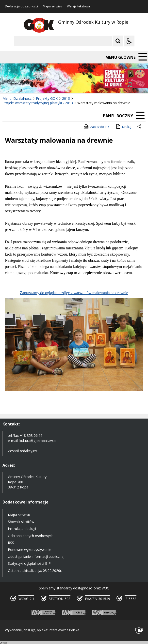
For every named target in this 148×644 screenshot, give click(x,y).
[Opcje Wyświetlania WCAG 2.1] (129, 41)
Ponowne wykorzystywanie (30, 550)
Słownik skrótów (21, 522)
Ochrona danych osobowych (31, 536)
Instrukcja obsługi (22, 529)
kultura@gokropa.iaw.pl (38, 441)
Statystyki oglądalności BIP (29, 563)
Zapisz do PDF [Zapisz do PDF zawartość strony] (97, 126)
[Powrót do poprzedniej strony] (140, 127)
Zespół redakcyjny (22, 451)
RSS (11, 543)
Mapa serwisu (52, 6)
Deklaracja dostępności (21, 6)
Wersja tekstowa (78, 6)
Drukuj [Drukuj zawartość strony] (123, 126)
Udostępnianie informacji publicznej (36, 556)
